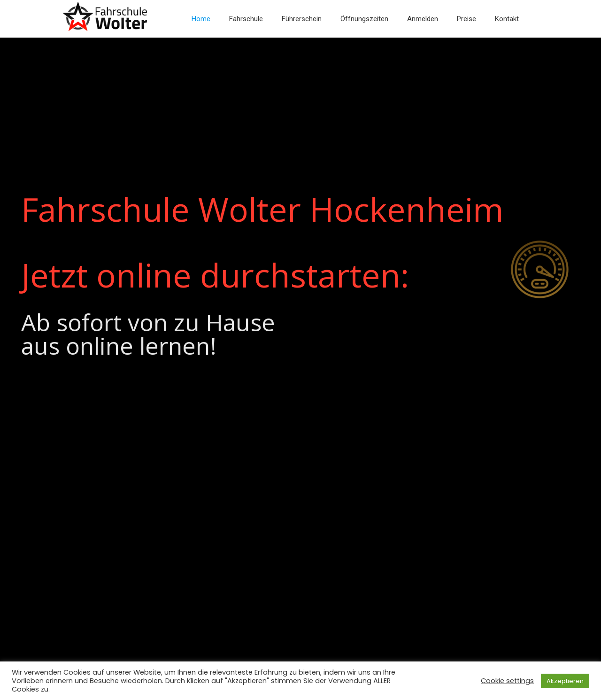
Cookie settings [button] (507, 681)
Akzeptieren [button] (565, 681)
